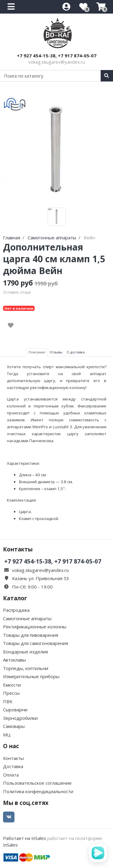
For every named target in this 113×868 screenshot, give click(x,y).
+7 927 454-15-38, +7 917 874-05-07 (57, 56)
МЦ (7, 735)
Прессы (11, 693)
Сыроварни (15, 710)
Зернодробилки (20, 718)
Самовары (14, 726)
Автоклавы (14, 660)
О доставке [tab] (76, 352)
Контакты (13, 758)
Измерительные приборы (31, 676)
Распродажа (16, 610)
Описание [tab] (37, 352)
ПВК (8, 701)
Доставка (13, 766)
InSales (10, 845)
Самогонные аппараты (27, 618)
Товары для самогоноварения (36, 643)
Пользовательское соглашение (37, 783)
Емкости (12, 685)
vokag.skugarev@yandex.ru (57, 62)
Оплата (11, 775)
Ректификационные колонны (35, 627)
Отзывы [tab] (56, 352)
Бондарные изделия (25, 652)
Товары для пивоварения (31, 635)
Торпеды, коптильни (26, 668)
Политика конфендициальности (38, 791)
